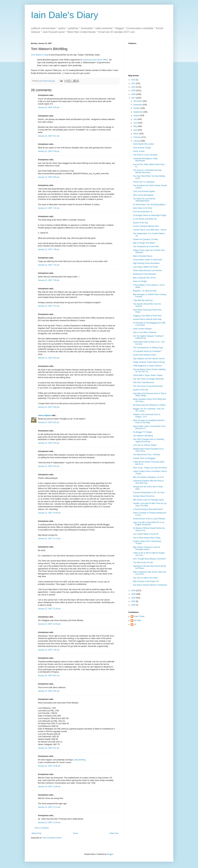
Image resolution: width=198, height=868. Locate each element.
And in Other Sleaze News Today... (147, 538)
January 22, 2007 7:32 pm (49, 265)
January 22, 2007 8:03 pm (49, 358)
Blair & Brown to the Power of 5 (146, 581)
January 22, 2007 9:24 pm (49, 466)
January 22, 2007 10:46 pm (49, 513)
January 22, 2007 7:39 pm (49, 280)
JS (135, 624)
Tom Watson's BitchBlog (143, 436)
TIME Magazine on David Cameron (147, 366)
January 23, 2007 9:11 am (49, 748)
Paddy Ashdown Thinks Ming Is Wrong (149, 362)
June (136, 123)
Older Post (114, 833)
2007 (134, 98)
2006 (134, 591)
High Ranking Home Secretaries (146, 263)
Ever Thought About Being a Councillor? (150, 559)
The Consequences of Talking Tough (148, 348)
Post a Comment (42, 828)
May (136, 126)
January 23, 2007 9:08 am (49, 691)
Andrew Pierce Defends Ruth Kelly (147, 319)
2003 (134, 601)
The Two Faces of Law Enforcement (148, 386)
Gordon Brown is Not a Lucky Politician (149, 519)
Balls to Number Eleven (143, 256)
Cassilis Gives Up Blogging (144, 458)
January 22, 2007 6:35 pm (49, 107)
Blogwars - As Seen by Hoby (145, 291)
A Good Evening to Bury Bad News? (148, 509)
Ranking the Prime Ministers (145, 274)
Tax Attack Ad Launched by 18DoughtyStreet (144, 200)
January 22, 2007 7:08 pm (49, 249)
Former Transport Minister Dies (146, 226)
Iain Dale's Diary (65, 15)
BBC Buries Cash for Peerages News (148, 500)
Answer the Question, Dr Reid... (146, 239)
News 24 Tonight (140, 281)
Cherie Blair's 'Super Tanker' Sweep (148, 375)
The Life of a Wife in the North (145, 578)
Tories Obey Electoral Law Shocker (147, 270)
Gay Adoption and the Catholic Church (149, 359)
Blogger (110, 854)
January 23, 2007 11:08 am (49, 787)
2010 (134, 87)
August (137, 116)
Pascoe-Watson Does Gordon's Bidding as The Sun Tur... (149, 371)
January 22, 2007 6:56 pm (49, 177)
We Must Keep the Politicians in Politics (149, 405)
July (135, 119)
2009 (134, 91)
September (138, 112)
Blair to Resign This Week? (144, 243)
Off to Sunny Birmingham (143, 195)
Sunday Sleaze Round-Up (144, 496)
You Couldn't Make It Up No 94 (146, 534)
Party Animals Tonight (142, 148)
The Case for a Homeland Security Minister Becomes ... (147, 171)
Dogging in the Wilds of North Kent (147, 316)
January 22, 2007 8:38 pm (49, 407)
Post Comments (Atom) (52, 838)
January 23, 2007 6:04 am (49, 676)
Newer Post (37, 833)
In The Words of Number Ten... (146, 219)
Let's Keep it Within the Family (145, 267)
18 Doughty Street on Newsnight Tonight (150, 215)
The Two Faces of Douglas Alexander (148, 379)
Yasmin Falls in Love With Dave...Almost (150, 230)
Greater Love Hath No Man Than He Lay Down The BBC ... (150, 504)
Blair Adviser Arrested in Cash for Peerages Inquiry (147, 548)
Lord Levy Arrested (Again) (144, 191)
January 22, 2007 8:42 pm (49, 422)
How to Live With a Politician (145, 332)
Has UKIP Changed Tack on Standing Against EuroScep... (148, 440)
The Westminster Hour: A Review (147, 455)
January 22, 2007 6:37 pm (49, 136)
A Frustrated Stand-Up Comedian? (147, 351)
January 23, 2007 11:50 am (49, 822)
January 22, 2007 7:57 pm (49, 306)
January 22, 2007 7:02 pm (49, 208)
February (137, 137)
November (138, 105)
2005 (134, 594)
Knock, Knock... (139, 151)
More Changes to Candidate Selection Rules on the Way (149, 421)
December (138, 101)
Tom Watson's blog (40, 55)
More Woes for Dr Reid (142, 208)
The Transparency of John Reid (146, 246)
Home (75, 833)
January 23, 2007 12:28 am (49, 609)
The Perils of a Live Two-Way (145, 155)
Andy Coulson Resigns (142, 329)
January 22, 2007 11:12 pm (49, 539)
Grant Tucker (139, 616)
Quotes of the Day (141, 223)
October (137, 108)
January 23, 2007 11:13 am (49, 807)
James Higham (44, 415)
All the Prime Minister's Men (144, 355)
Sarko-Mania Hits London (143, 144)
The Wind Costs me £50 (143, 563)
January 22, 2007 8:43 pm (49, 443)
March (136, 134)
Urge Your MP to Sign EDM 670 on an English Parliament (149, 523)
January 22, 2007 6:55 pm (49, 151)
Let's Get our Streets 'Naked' (145, 445)
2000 (134, 605)
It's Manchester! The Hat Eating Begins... (150, 205)
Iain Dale (137, 620)
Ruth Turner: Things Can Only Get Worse (150, 468)
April (136, 130)
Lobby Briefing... (80, 760)
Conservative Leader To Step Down (148, 260)
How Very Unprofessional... (144, 382)
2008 (134, 94)
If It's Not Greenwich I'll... (143, 212)
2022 (134, 80)
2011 (134, 83)
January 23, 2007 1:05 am (49, 650)
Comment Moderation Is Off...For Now (149, 493)
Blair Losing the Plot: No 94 (144, 278)
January (137, 141)
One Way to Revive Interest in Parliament (150, 585)
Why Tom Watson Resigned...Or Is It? (148, 477)
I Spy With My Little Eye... (144, 300)
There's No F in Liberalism (144, 182)
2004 (134, 598)
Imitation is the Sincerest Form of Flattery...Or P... (147, 416)
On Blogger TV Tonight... (143, 432)
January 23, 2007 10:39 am (49, 766)
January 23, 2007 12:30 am (49, 624)
